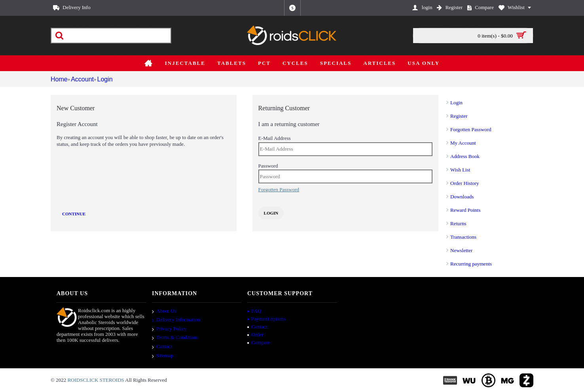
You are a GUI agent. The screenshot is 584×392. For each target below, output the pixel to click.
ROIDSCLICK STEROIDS (96, 380)
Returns (458, 223)
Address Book (465, 156)
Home (58, 79)
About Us (164, 311)
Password (268, 166)
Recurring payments (471, 264)
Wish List (460, 170)
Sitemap (163, 356)
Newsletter (461, 250)
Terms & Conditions (175, 338)
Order (255, 335)
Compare (259, 342)
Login (105, 79)
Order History (465, 183)
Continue (74, 214)
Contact (162, 347)
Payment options (266, 319)
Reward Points (465, 210)
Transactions (463, 237)
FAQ (254, 311)
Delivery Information (176, 320)
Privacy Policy (169, 329)
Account (82, 79)
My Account (463, 143)
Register (459, 116)
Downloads (462, 197)
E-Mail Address (275, 138)
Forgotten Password (471, 129)
